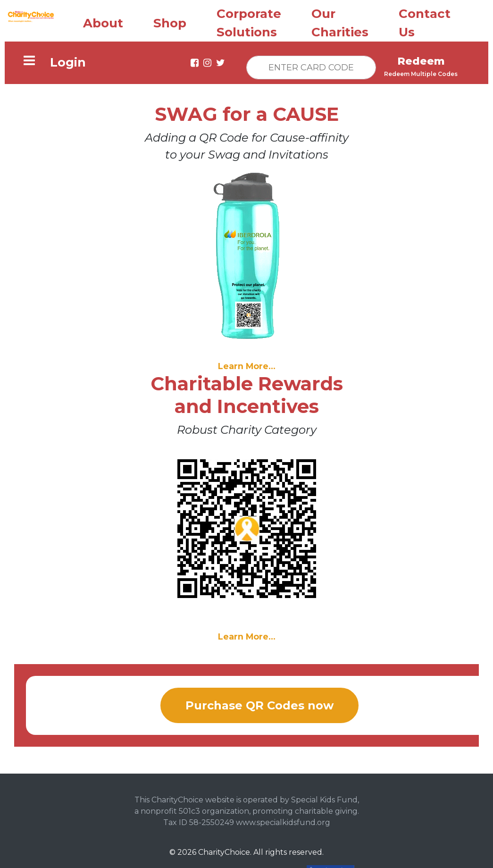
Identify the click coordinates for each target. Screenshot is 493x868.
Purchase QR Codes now (259, 704)
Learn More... (247, 364)
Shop (170, 21)
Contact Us (425, 21)
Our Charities (340, 21)
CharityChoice (224, 850)
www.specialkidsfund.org (283, 821)
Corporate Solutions (249, 21)
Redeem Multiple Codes (421, 72)
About (103, 21)
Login (68, 60)
